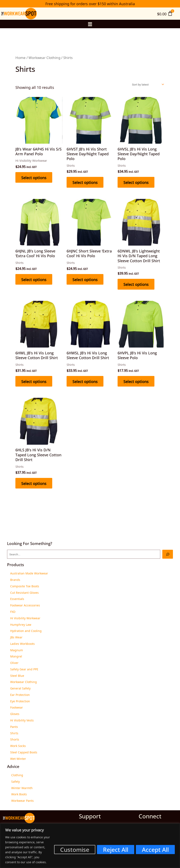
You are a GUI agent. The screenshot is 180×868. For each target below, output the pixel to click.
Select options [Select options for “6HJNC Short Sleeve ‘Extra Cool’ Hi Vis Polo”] (85, 279)
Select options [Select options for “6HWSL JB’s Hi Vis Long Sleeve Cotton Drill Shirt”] (85, 381)
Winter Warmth (22, 788)
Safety (16, 781)
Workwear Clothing (44, 57)
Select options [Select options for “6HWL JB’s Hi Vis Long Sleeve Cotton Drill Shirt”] (34, 381)
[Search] (168, 554)
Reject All (116, 850)
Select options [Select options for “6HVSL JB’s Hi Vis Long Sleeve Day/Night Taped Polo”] (136, 182)
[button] (90, 24)
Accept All (155, 850)
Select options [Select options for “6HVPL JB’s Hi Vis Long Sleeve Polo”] (136, 381)
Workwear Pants (22, 800)
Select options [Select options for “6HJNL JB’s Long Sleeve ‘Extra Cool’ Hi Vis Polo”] (34, 279)
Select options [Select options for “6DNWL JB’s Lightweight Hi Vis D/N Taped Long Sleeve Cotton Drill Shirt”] (136, 284)
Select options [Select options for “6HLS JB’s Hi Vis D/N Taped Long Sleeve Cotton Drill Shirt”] (34, 483)
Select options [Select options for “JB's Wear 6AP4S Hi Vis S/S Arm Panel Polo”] (34, 177)
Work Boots (19, 794)
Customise (75, 850)
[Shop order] (148, 84)
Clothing (17, 775)
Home (20, 57)
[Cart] (165, 13)
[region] (90, 846)
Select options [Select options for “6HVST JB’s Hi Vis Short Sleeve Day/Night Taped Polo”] (85, 182)
